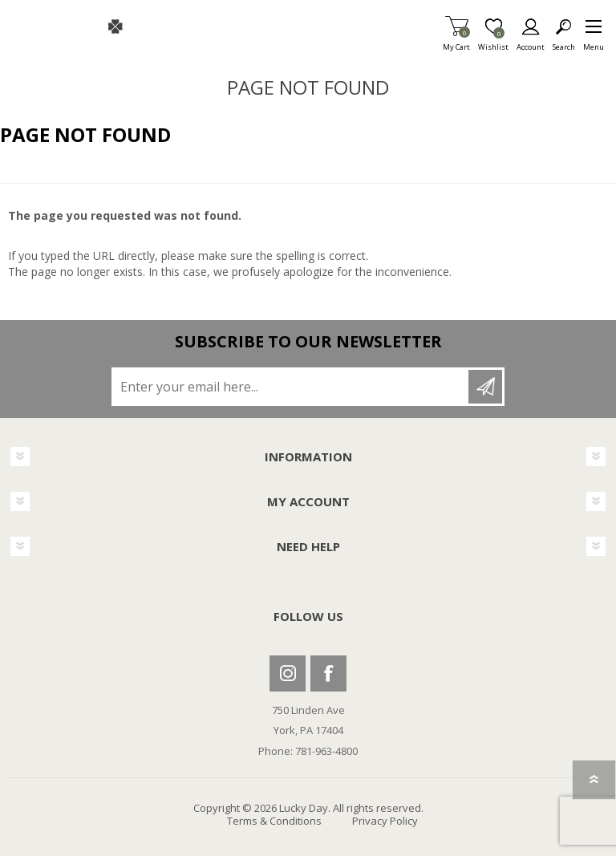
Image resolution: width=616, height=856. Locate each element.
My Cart (456, 42)
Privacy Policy (385, 821)
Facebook (328, 673)
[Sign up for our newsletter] (291, 387)
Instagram (288, 673)
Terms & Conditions (274, 821)
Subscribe (485, 387)
